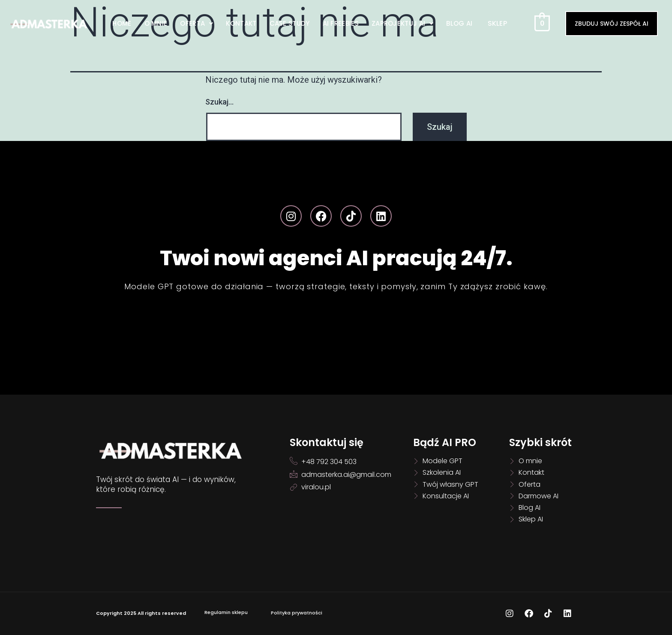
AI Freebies (341, 23)
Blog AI (459, 23)
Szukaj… (219, 102)
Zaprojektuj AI (403, 23)
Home (122, 23)
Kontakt (241, 23)
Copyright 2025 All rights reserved (141, 613)
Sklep (498, 23)
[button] (196, 24)
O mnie (156, 23)
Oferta (196, 23)
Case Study (290, 23)
